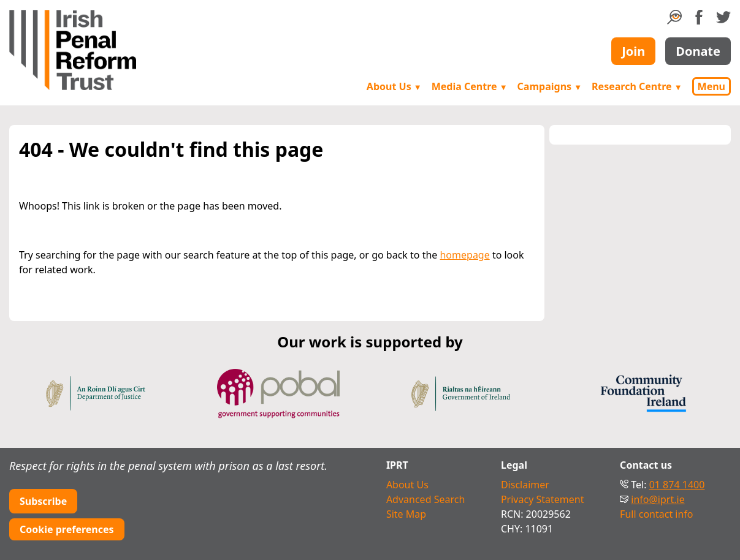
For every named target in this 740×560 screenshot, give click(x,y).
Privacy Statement (543, 499)
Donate (698, 51)
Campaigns (550, 86)
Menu (711, 86)
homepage (464, 255)
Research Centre (637, 86)
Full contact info (656, 514)
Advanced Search (425, 499)
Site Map (406, 514)
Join (633, 51)
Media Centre (470, 86)
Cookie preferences (67, 529)
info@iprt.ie (658, 499)
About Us (394, 86)
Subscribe (43, 501)
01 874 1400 (677, 485)
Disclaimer (525, 485)
